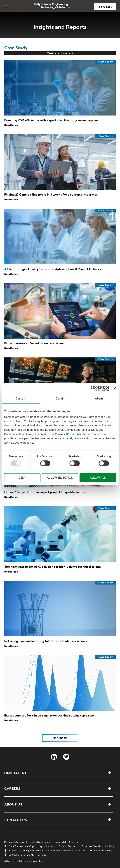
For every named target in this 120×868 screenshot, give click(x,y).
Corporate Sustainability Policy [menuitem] (98, 846)
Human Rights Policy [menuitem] (101, 851)
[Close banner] (115, 388)
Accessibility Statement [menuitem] (68, 842)
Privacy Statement (67, 434)
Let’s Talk (105, 7)
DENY (22, 478)
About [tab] (99, 399)
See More (60, 738)
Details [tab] (60, 399)
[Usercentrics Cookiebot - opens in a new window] (94, 388)
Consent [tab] (21, 399)
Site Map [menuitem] (80, 851)
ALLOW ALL (98, 478)
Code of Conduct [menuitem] (68, 846)
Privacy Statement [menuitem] (14, 842)
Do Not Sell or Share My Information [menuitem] (28, 855)
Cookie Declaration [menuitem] (40, 842)
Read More (11, 125)
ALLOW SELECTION (60, 478)
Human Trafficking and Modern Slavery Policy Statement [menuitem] (40, 851)
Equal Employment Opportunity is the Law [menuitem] (31, 846)
